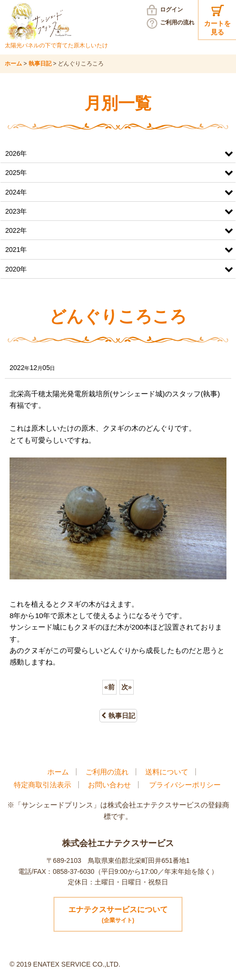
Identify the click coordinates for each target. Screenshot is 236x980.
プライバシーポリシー (185, 785)
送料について (167, 772)
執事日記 (118, 716)
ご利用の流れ (177, 22)
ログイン (172, 10)
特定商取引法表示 (43, 785)
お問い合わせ (109, 785)
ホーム (58, 772)
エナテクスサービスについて (118, 915)
